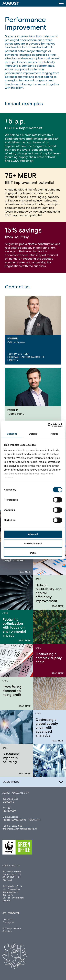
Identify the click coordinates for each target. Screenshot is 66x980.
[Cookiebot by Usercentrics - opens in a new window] (48, 425)
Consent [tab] (12, 434)
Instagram (8, 922)
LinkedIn (13, 360)
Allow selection (33, 544)
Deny (33, 553)
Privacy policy (12, 929)
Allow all (33, 534)
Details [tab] (33, 434)
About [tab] (54, 434)
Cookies (7, 931)
